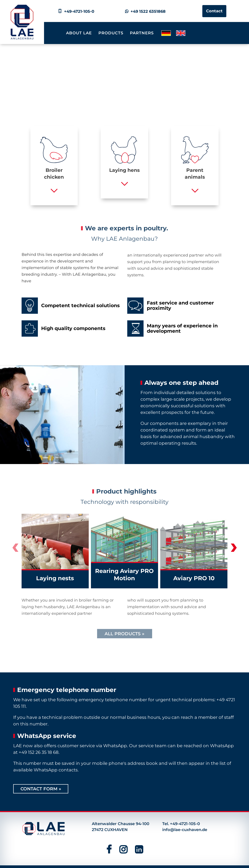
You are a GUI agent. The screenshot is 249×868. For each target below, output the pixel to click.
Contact (214, 11)
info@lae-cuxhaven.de (185, 830)
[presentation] (15, 549)
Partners (142, 33)
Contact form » (41, 789)
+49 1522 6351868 (145, 11)
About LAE (79, 33)
